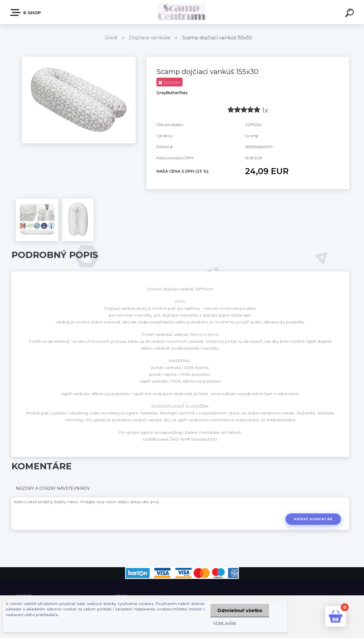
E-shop (26, 13)
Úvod (111, 38)
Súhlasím (224, 623)
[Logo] (182, 12)
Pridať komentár (313, 519)
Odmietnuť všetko (239, 611)
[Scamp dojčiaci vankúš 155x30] (79, 59)
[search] (350, 14)
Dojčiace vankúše (150, 38)
